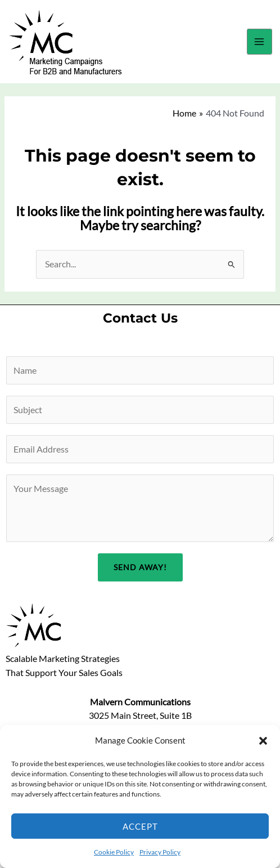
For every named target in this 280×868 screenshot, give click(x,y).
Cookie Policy (114, 852)
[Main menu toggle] (259, 41)
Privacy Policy (160, 852)
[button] (263, 741)
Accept (140, 826)
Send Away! (140, 567)
